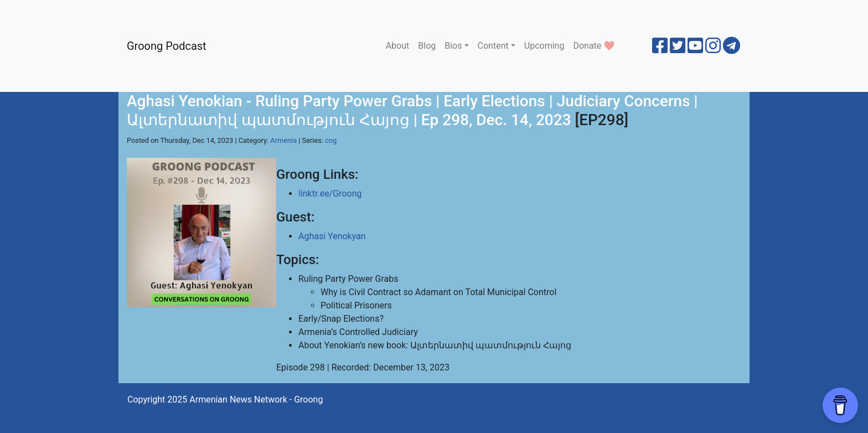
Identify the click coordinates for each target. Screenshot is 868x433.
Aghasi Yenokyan (332, 236)
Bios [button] (453, 46)
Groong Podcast (167, 46)
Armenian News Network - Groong (256, 400)
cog (331, 140)
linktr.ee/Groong (330, 194)
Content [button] (493, 46)
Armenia (283, 140)
